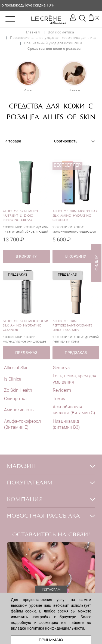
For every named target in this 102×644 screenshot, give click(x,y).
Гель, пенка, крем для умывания (75, 379)
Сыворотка (15, 399)
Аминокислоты (19, 410)
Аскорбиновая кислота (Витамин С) (74, 410)
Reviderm (62, 390)
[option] (28, 77)
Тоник (59, 399)
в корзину (26, 256)
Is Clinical (13, 379)
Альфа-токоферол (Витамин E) (22, 424)
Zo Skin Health (18, 390)
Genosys (61, 368)
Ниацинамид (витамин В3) (66, 424)
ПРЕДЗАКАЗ (26, 353)
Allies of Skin (16, 368)
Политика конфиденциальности (55, 628)
